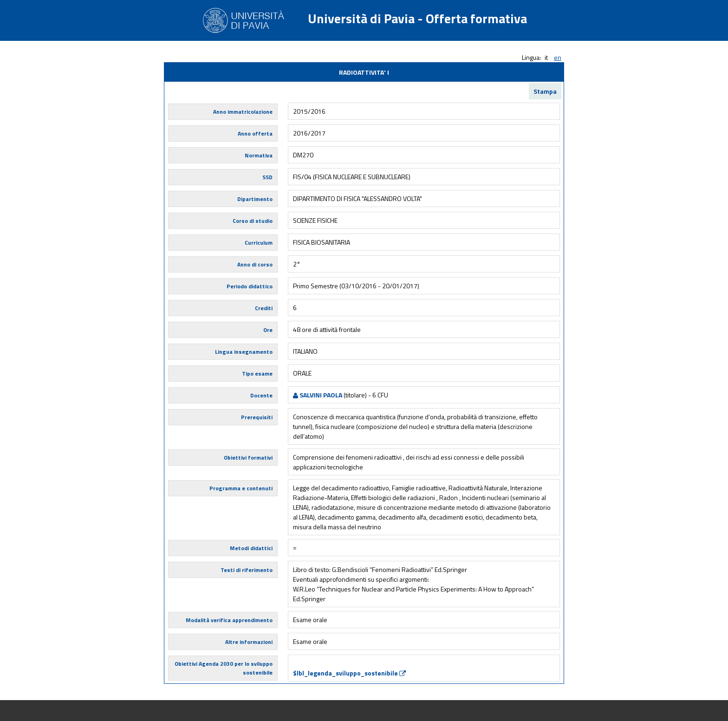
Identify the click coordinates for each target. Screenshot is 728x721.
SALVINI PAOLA (318, 395)
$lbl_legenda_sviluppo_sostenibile (349, 673)
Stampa (545, 91)
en (558, 57)
